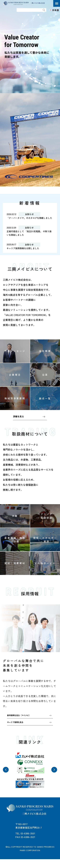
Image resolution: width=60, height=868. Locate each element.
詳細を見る (19, 422)
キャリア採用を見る (16, 728)
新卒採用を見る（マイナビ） (20, 721)
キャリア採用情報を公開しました (24, 253)
